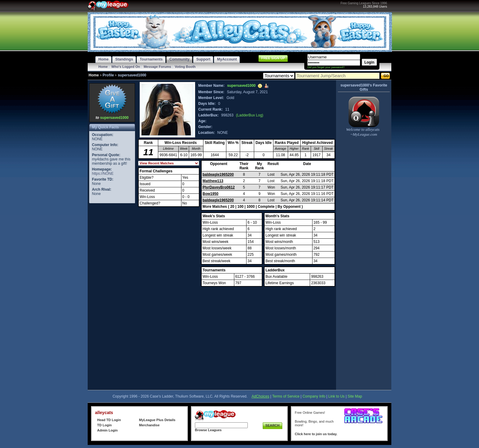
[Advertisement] (112, 296)
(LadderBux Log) (249, 115)
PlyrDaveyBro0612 (219, 187)
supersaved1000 (114, 118)
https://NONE (103, 174)
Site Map (355, 396)
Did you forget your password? (326, 67)
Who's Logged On (126, 67)
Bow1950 (210, 194)
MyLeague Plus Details (157, 420)
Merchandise (149, 425)
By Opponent (289, 207)
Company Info (314, 396)
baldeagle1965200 (218, 174)
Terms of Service (286, 396)
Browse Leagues (208, 430)
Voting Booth (185, 67)
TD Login (104, 425)
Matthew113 (213, 181)
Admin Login (107, 430)
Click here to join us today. (316, 434)
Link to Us (336, 396)
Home (103, 67)
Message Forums (157, 67)
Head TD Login (109, 420)
